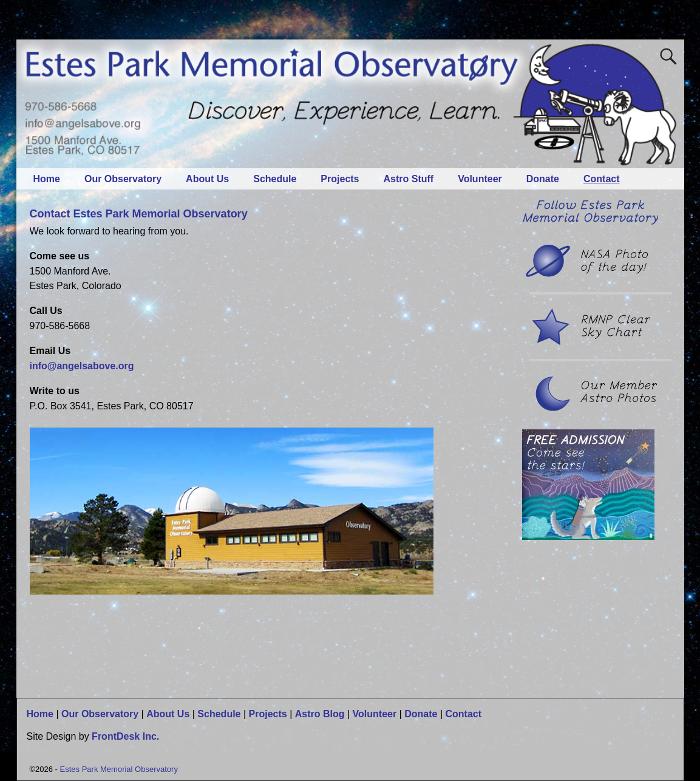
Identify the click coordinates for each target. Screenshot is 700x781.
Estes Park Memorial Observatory (119, 769)
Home (47, 179)
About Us (207, 179)
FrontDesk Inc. (125, 736)
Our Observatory (123, 179)
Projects (340, 179)
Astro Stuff (409, 179)
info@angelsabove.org (82, 366)
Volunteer (480, 179)
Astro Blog (320, 714)
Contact (602, 179)
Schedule (275, 179)
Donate (543, 179)
